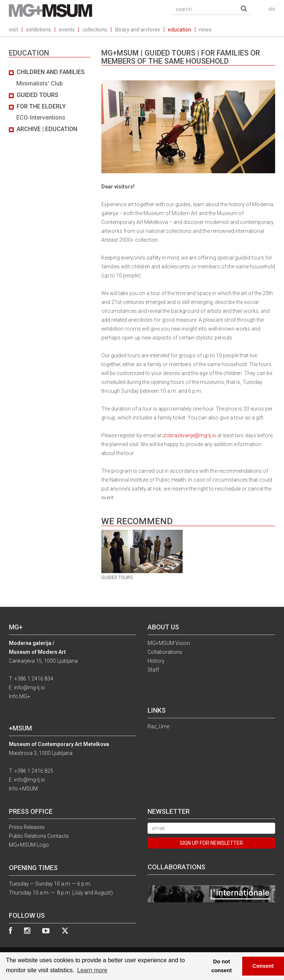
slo (272, 9)
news (205, 30)
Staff (153, 670)
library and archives (138, 30)
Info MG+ (20, 696)
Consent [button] (263, 966)
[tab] (50, 101)
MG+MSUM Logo (29, 845)
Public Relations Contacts (39, 836)
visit (13, 30)
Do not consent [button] (222, 966)
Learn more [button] (92, 970)
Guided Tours (38, 95)
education (180, 30)
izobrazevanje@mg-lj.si (189, 435)
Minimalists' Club (40, 83)
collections (95, 30)
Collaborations (165, 652)
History (156, 661)
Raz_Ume (158, 726)
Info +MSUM (23, 789)
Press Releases (27, 827)
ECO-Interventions (41, 118)
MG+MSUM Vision (169, 643)
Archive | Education (47, 129)
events (67, 30)
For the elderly (41, 106)
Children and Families (51, 72)
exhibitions (38, 30)
